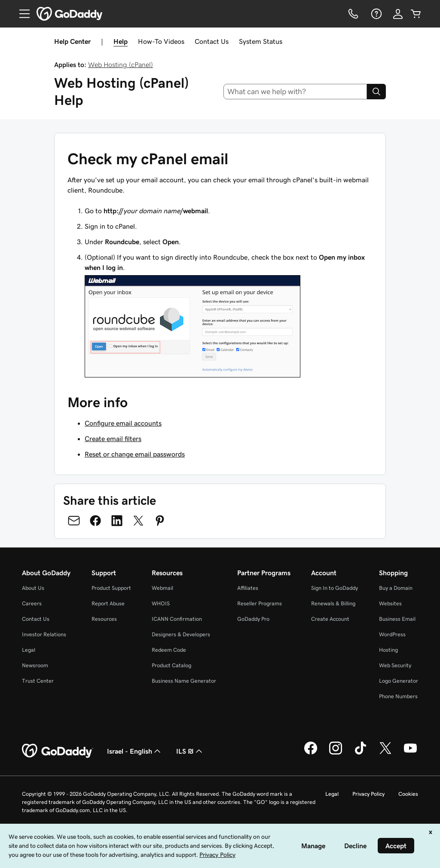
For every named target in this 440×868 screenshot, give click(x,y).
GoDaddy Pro (253, 619)
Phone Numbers (398, 696)
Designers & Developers (181, 634)
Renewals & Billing (333, 603)
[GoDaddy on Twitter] (385, 753)
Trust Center (38, 681)
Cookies (408, 794)
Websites (390, 603)
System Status (261, 41)
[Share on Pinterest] (160, 521)
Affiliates (248, 588)
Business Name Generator (184, 681)
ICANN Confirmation (177, 619)
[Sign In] (398, 14)
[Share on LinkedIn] (117, 521)
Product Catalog (171, 665)
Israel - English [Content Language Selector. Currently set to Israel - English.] (135, 751)
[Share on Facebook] (95, 521)
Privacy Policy (368, 794)
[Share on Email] (74, 521)
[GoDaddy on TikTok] (361, 753)
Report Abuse (108, 603)
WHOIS (161, 603)
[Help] (376, 14)
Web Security (395, 665)
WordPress (392, 634)
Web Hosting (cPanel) (121, 64)
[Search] (376, 92)
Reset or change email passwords (135, 454)
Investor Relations (44, 634)
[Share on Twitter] (138, 521)
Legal (29, 650)
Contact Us (212, 41)
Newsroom (35, 665)
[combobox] (295, 92)
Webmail (162, 588)
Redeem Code (169, 650)
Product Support (111, 588)
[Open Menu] (21, 14)
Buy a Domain (396, 588)
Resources (104, 619)
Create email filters (113, 439)
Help (121, 41)
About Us (33, 588)
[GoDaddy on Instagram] (336, 753)
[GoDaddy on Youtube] (410, 753)
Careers (32, 603)
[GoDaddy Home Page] (58, 751)
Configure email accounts (123, 423)
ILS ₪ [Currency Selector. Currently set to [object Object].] (190, 751)
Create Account (330, 619)
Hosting (388, 650)
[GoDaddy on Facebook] (311, 753)
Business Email (397, 619)
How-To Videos (161, 41)
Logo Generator (399, 681)
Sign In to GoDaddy (335, 588)
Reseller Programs (260, 603)
